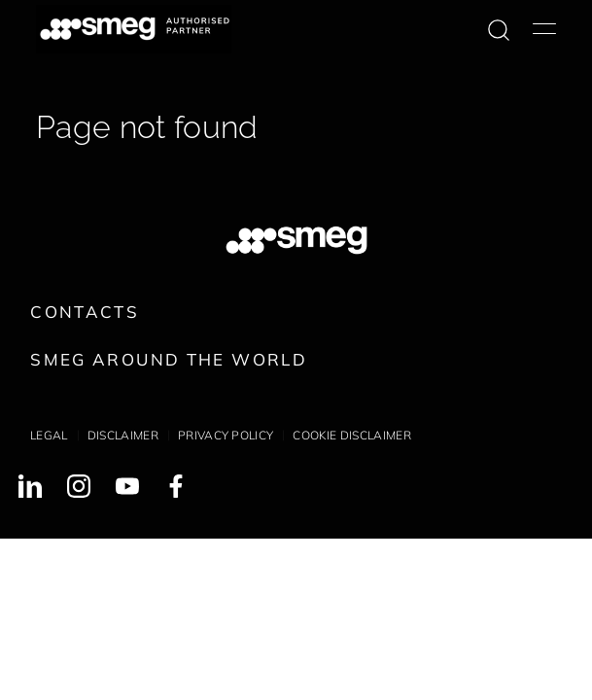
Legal (49, 435)
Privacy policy (226, 435)
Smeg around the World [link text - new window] (169, 359)
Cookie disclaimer (351, 435)
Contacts (85, 312)
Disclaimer (123, 435)
